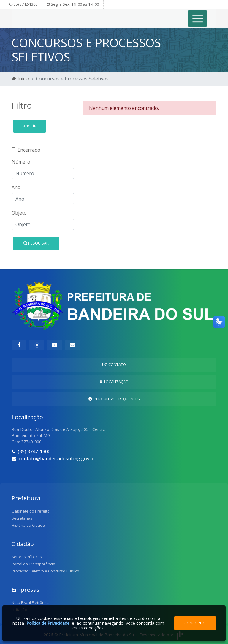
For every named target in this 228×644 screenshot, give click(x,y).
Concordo (195, 623)
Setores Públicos (27, 557)
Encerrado (29, 150)
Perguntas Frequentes (114, 399)
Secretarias (22, 518)
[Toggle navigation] (198, 19)
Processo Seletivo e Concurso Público (45, 571)
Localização (114, 382)
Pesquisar (36, 243)
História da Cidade (28, 525)
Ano (16, 187)
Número (21, 162)
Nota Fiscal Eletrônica (31, 602)
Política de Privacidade (48, 623)
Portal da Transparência (33, 564)
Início (21, 79)
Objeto (19, 213)
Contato (114, 364)
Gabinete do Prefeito (31, 511)
